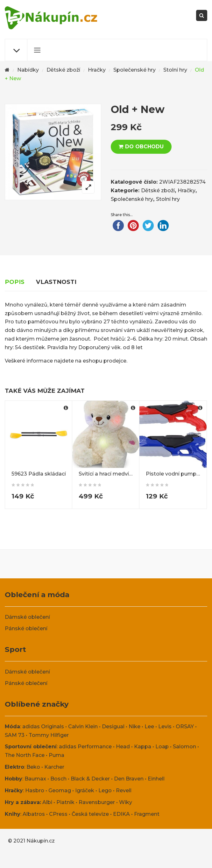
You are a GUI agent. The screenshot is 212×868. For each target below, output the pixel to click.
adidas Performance (85, 747)
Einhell (156, 779)
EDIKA (121, 814)
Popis (15, 282)
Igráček (85, 790)
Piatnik (65, 802)
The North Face (25, 755)
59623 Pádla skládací (39, 474)
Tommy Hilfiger (49, 735)
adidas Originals (43, 727)
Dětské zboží (63, 70)
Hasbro (35, 790)
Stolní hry (175, 70)
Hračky (97, 70)
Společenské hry (134, 70)
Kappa (143, 747)
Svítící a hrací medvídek (109, 474)
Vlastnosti (56, 282)
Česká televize (90, 814)
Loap (162, 747)
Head (123, 747)
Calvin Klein (83, 727)
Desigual (113, 727)
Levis (165, 727)
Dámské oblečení (27, 617)
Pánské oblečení (26, 628)
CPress (58, 814)
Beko (33, 767)
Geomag (60, 790)
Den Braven (129, 779)
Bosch (58, 779)
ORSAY (185, 727)
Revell (124, 790)
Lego (105, 790)
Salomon (184, 747)
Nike (134, 727)
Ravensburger (97, 802)
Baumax (35, 779)
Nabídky (28, 70)
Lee (149, 727)
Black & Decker (90, 779)
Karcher (54, 767)
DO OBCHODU (144, 147)
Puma (57, 755)
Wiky (126, 802)
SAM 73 (15, 735)
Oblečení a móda (37, 595)
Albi (47, 802)
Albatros (34, 814)
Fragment (147, 814)
